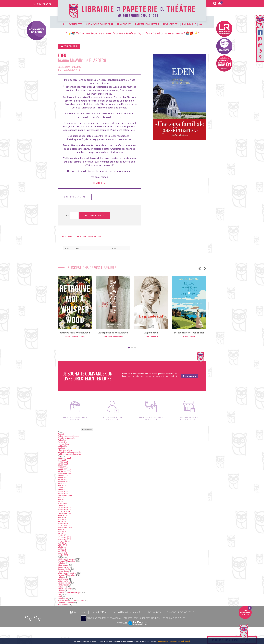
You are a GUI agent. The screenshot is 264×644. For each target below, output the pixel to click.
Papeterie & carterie (147, 24)
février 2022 (63, 487)
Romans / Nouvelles (66, 561)
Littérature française (66, 559)
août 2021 (62, 497)
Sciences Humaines (66, 603)
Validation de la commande (69, 452)
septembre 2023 (65, 474)
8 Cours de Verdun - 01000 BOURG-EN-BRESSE (171, 612)
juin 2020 (62, 517)
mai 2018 (62, 549)
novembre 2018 (65, 539)
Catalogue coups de (100, 24)
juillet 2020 (63, 515)
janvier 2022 (63, 489)
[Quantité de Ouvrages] (74, 215)
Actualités (75, 24)
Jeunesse (62, 587)
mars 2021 (62, 503)
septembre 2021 (65, 495)
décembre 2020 (65, 507)
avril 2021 (62, 501)
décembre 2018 (65, 537)
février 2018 (63, 555)
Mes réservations (65, 450)
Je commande (190, 376)
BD (59, 595)
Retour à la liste (75, 197)
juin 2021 (62, 499)
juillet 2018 (63, 545)
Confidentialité (177, 618)
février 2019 (63, 535)
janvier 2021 (63, 505)
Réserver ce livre (95, 215)
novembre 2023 (65, 472)
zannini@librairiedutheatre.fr (127, 612)
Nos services (171, 24)
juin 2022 (62, 486)
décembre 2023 (65, 470)
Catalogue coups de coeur (69, 436)
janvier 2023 (63, 476)
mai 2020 (62, 519)
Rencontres (124, 24)
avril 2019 (62, 533)
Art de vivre (63, 599)
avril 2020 (62, 521)
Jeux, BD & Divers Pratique (69, 593)
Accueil (61, 434)
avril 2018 (62, 551)
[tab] (82, 237)
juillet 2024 (63, 466)
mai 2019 (62, 531)
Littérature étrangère (67, 573)
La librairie (189, 24)
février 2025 (63, 462)
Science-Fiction (64, 569)
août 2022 (62, 484)
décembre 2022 (65, 478)
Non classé (62, 605)
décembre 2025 (65, 458)
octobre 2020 (64, 511)
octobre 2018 (64, 541)
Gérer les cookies (176, 641)
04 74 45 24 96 (44, 4)
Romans (61, 591)
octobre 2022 (64, 482)
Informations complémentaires (82, 237)
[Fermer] (187, 641)
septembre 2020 (65, 513)
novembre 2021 (65, 493)
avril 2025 (62, 460)
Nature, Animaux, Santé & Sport (71, 601)
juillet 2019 (63, 529)
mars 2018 (62, 553)
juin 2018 (62, 547)
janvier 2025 (63, 464)
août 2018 (62, 543)
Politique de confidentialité (69, 454)
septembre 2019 (65, 527)
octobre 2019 (64, 525)
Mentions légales (159, 618)
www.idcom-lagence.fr (121, 618)
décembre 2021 (65, 491)
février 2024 (63, 468)
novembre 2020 (65, 509)
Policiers (62, 563)
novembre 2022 (65, 480)
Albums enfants (64, 589)
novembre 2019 (65, 523)
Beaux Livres (63, 567)
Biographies (63, 565)
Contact (61, 448)
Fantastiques (63, 571)
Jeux (60, 597)
